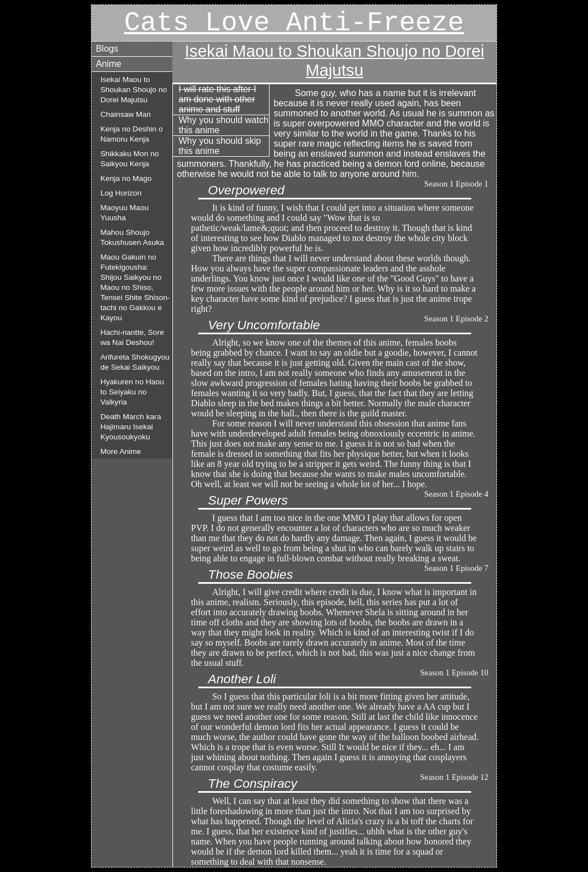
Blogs (107, 49)
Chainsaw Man (126, 114)
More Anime (121, 451)
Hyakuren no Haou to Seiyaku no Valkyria (132, 392)
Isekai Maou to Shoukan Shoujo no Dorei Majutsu (134, 90)
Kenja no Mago (126, 178)
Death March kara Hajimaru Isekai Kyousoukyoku (131, 427)
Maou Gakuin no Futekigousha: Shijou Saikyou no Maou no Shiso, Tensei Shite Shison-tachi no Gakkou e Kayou (135, 287)
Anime (109, 64)
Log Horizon (121, 193)
